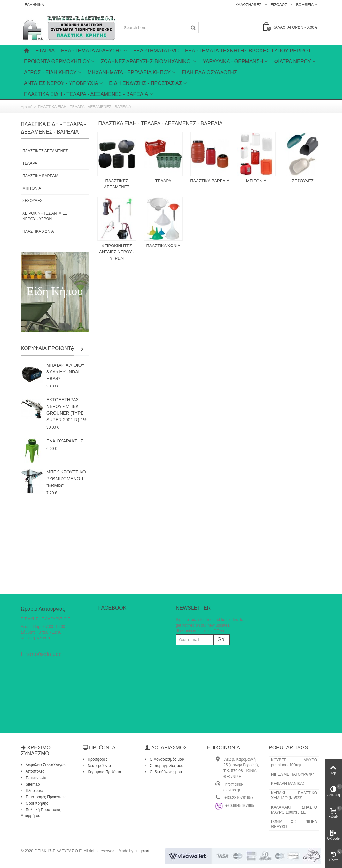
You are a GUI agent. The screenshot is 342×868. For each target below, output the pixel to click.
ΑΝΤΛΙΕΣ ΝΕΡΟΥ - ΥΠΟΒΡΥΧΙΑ (61, 83)
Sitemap (32, 784)
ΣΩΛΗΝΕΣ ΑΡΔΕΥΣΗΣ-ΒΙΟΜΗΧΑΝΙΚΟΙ (146, 62)
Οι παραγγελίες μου (166, 766)
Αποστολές (34, 771)
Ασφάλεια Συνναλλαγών (45, 765)
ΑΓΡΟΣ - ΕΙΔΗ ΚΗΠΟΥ (50, 72)
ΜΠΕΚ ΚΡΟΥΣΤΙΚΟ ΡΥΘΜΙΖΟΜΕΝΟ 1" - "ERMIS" (67, 479)
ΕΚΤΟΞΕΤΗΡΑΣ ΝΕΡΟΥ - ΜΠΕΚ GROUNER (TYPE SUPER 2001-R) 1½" (67, 410)
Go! (222, 640)
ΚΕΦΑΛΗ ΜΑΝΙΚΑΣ (288, 784)
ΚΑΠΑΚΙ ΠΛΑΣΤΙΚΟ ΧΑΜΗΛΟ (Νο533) (294, 795)
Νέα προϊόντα (99, 766)
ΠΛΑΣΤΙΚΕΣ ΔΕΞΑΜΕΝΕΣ (45, 151)
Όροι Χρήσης (36, 803)
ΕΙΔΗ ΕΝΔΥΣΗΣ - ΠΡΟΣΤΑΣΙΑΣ (145, 83)
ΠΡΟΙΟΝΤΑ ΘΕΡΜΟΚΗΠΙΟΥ (57, 62)
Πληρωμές (34, 791)
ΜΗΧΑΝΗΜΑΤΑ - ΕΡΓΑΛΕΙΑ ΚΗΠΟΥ (129, 72)
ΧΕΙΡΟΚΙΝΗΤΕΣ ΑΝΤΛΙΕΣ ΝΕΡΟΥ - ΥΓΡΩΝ (45, 216)
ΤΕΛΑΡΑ (30, 163)
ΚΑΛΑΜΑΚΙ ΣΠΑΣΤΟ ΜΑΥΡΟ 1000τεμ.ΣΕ (294, 810)
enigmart (142, 851)
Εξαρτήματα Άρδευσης (92, 51)
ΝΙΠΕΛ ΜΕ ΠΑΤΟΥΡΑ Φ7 (293, 774)
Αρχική (27, 107)
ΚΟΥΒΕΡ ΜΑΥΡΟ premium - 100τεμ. (294, 762)
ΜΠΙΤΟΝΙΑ (32, 188)
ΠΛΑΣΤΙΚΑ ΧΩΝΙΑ (38, 231)
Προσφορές (97, 759)
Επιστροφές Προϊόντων (45, 797)
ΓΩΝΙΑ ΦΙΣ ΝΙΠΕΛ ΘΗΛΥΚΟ (294, 824)
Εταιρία (45, 51)
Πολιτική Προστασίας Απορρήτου (41, 813)
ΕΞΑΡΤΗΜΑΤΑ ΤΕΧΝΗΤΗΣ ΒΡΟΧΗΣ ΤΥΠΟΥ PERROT (248, 51)
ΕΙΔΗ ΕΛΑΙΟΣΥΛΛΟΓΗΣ (209, 72)
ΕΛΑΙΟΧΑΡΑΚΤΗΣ (65, 441)
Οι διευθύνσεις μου (165, 772)
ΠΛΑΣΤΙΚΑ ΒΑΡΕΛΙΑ (40, 176)
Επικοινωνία (35, 778)
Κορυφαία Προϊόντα (47, 348)
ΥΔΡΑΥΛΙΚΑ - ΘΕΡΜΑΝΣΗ (233, 62)
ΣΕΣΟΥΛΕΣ (32, 201)
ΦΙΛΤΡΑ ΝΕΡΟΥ (292, 62)
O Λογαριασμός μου (166, 759)
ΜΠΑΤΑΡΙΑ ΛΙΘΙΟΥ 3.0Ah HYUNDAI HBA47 (65, 372)
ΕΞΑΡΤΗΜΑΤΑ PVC (156, 51)
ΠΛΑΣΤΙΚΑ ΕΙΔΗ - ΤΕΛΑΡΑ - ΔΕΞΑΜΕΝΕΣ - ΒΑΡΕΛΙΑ (86, 94)
